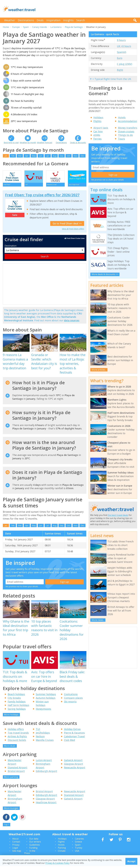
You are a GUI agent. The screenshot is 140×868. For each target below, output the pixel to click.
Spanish (122, 52)
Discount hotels (17, 742)
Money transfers (128, 128)
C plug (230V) (124, 64)
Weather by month (28, 143)
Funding (33, 850)
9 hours (121, 40)
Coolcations (71, 696)
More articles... (99, 370)
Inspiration (53, 20)
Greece (78, 844)
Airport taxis (101, 128)
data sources (72, 322)
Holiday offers (16, 731)
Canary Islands (40, 27)
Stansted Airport (17, 769)
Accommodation (128, 121)
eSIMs (97, 135)
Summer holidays (46, 696)
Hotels (122, 117)
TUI (38, 731)
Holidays (98, 117)
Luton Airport (44, 762)
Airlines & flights (17, 738)
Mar (20, 156)
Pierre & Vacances (74, 734)
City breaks (14, 700)
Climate (62, 853)
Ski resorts (70, 703)
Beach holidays (16, 696)
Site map (17, 853)
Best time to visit (11, 143)
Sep (62, 156)
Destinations (26, 20)
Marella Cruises (45, 742)
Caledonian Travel (74, 738)
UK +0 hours (124, 46)
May (34, 156)
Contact (16, 844)
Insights (68, 20)
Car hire (98, 131)
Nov (76, 156)
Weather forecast (45, 143)
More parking (11, 779)
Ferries (97, 139)
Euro (120, 58)
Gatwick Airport (73, 762)
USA (77, 853)
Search (81, 20)
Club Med (69, 742)
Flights (97, 121)
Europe (16, 27)
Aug (55, 156)
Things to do (125, 135)
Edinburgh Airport (46, 773)
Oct (69, 156)
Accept (131, 861)
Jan (6, 156)
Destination (11, 247)
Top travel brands (18, 734)
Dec (82, 156)
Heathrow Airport (46, 804)
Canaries (79, 840)
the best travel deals (118, 515)
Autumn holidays (46, 700)
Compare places (73, 700)
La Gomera (56, 27)
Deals (40, 20)
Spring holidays (17, 711)
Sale (15, 217)
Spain (26, 27)
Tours (121, 139)
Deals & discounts (78, 143)
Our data (34, 840)
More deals (10, 748)
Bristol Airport (16, 773)
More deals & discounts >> (105, 274)
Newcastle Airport (75, 769)
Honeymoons (43, 711)
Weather (10, 20)
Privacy (16, 847)
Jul (48, 156)
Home (6, 27)
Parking (62, 850)
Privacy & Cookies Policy (57, 863)
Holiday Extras (72, 731)
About (15, 840)
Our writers (35, 844)
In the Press (30, 854)
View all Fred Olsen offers (73, 231)
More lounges (11, 810)
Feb (13, 156)
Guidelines (35, 847)
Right (120, 70)
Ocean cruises (126, 131)
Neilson (40, 738)
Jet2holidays (43, 734)
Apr (27, 156)
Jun (41, 156)
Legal (15, 850)
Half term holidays (18, 707)
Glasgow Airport (74, 766)
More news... (98, 620)
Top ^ (6, 826)
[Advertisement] (88, 9)
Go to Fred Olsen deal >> (67, 225)
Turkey (79, 850)
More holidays (11, 716)
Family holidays (17, 703)
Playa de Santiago (74, 27)
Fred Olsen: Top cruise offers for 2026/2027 (42, 197)
